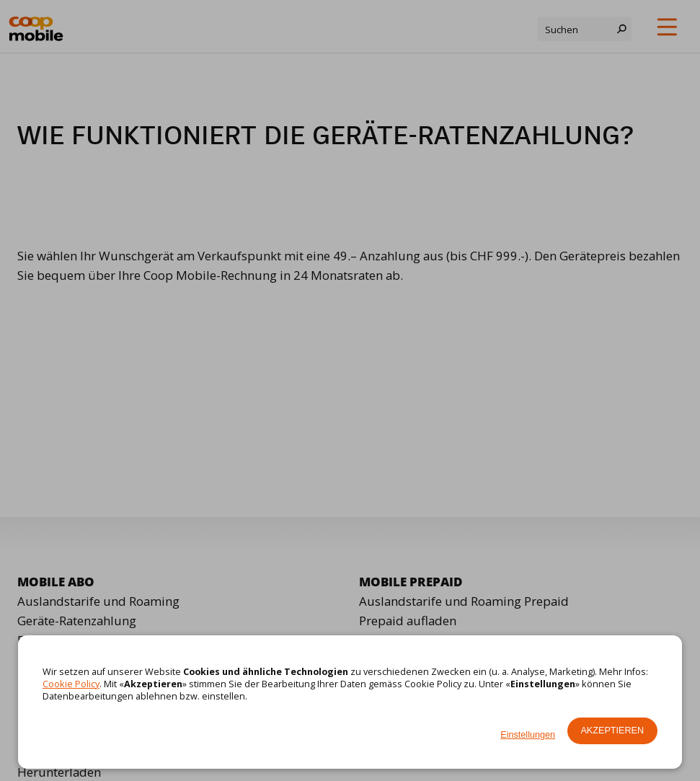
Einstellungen (528, 735)
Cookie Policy (71, 684)
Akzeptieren (612, 731)
